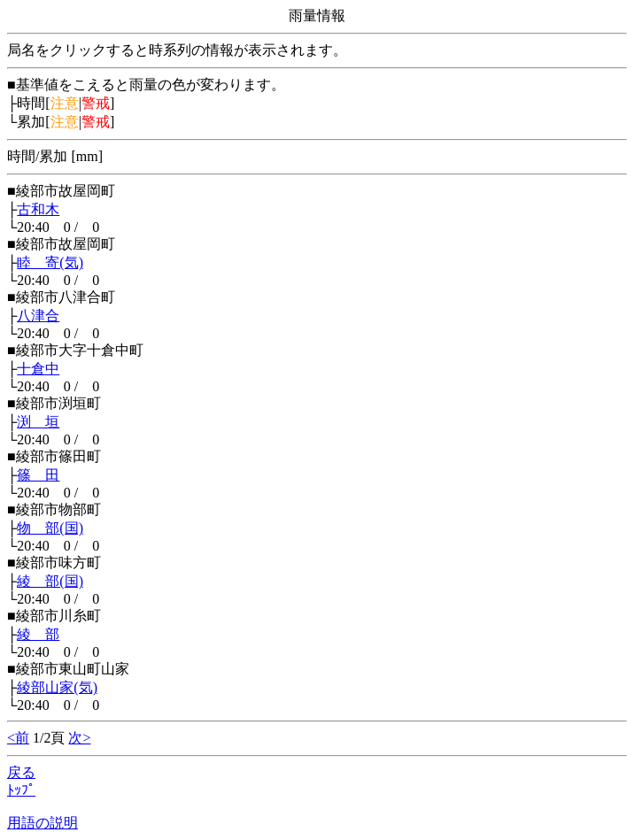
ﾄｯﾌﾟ (21, 790)
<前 (18, 738)
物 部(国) (50, 528)
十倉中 (38, 369)
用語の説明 (43, 823)
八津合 (38, 316)
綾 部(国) (50, 581)
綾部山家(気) (57, 687)
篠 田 (38, 475)
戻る (21, 772)
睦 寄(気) (50, 262)
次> (79, 738)
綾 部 (38, 634)
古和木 (38, 209)
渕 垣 (38, 422)
